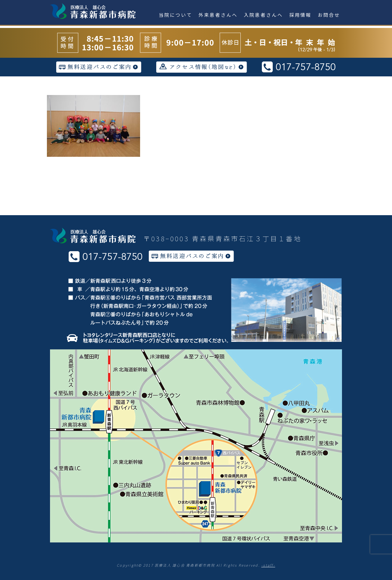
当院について (175, 15)
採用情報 (300, 15)
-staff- (268, 565)
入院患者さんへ (263, 15)
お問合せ (329, 15)
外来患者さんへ (218, 15)
